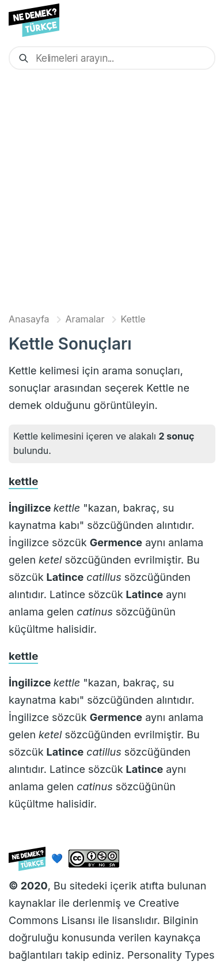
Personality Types (171, 955)
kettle (23, 481)
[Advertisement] (112, 191)
